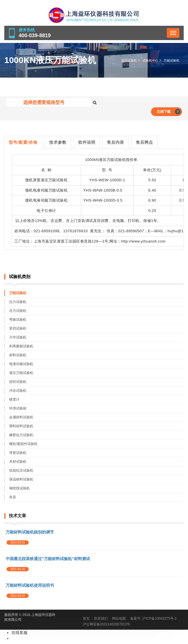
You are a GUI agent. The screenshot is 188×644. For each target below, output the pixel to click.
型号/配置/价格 (23, 142)
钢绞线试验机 (19, 488)
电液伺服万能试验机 (50, 190)
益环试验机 (129, 60)
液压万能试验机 (112, 160)
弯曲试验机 (18, 320)
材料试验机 (18, 355)
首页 (86, 619)
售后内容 (115, 142)
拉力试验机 (18, 302)
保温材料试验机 (21, 479)
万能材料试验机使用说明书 (30, 585)
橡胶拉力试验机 (21, 435)
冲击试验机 (18, 391)
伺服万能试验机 (54, 200)
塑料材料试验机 (21, 426)
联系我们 (101, 619)
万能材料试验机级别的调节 (30, 532)
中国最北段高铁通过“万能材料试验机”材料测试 (48, 559)
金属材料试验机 (21, 417)
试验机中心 (150, 60)
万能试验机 (172, 60)
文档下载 (169, 112)
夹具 (13, 497)
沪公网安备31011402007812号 (106, 624)
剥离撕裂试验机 (21, 346)
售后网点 (144, 142)
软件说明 (87, 142)
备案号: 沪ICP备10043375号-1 (153, 619)
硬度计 (14, 399)
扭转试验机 (18, 382)
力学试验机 (18, 337)
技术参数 (58, 142)
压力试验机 (18, 311)
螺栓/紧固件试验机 (23, 444)
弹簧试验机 (18, 453)
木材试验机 (18, 462)
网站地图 (119, 619)
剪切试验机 (18, 328)
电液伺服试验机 (21, 364)
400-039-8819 (35, 36)
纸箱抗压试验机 (21, 470)
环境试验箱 (18, 408)
